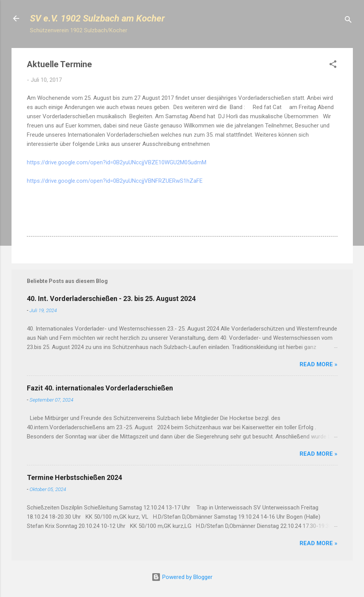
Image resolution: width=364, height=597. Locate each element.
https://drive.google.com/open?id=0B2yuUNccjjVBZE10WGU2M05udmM (117, 162)
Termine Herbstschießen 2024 (74, 477)
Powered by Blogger (182, 577)
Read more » (319, 364)
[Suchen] (348, 21)
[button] (333, 65)
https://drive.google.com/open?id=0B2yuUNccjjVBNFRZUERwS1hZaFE (115, 181)
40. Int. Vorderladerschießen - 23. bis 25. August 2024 (111, 298)
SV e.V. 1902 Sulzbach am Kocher (97, 18)
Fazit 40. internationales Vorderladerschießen (100, 388)
